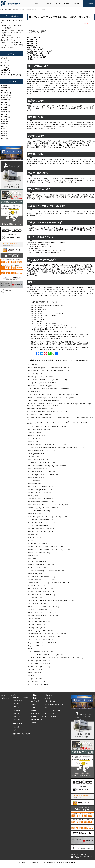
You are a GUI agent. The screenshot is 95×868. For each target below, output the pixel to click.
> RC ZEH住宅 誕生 (33, 442)
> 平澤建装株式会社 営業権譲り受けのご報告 (40, 408)
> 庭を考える (31, 676)
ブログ (3, 68)
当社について (39, 4)
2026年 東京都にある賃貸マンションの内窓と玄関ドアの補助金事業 (12, 33)
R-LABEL (4, 70)
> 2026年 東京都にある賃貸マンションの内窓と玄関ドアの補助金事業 (48, 368)
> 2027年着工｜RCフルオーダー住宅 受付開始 (40, 377)
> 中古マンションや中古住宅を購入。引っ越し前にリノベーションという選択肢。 (51, 398)
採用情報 (3, 65)
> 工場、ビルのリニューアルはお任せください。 (41, 589)
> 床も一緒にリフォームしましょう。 (38, 598)
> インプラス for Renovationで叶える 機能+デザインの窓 (44, 637)
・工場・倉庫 (16, 720)
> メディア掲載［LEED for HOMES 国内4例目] (41, 499)
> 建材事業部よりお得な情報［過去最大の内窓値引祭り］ (44, 508)
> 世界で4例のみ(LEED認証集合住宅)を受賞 (40, 386)
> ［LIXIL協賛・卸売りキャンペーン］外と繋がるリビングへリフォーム (48, 583)
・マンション (16, 717)
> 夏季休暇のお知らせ (33, 392)
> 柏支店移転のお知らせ (34, 365)
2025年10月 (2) (6, 98)
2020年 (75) (4, 131)
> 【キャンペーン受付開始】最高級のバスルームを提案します (45, 655)
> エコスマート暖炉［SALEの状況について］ (40, 490)
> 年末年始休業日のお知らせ (35, 514)
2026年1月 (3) (5, 90)
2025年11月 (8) (6, 95)
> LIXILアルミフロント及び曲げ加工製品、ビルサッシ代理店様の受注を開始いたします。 (53, 395)
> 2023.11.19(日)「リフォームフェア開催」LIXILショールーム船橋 (46, 445)
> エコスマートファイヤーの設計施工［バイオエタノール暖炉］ (46, 547)
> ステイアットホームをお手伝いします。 (39, 667)
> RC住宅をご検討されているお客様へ (38, 469)
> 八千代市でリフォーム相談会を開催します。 (41, 520)
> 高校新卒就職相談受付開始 (35, 478)
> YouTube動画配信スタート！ (36, 538)
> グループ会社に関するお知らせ (37, 562)
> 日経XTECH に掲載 (33, 457)
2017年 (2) (4, 138)
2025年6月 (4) (5, 107)
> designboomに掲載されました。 (37, 646)
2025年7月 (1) (5, 105)
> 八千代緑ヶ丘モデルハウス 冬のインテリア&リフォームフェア (46, 427)
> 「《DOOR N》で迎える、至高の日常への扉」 (41, 414)
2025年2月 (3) (5, 117)
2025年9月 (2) (5, 100)
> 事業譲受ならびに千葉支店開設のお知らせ (40, 532)
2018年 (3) (4, 136)
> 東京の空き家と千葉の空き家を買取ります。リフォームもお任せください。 (50, 550)
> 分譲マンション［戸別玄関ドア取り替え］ (40, 610)
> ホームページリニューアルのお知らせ (39, 685)
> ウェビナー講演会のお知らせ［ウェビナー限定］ (42, 523)
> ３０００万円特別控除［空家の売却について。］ (42, 592)
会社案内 (67, 4)
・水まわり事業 (17, 707)
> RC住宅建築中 (32, 559)
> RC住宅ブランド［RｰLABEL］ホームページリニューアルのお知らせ (48, 505)
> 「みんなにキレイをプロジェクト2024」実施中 (41, 383)
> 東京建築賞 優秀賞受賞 (34, 484)
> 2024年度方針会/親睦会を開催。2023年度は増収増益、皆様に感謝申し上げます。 (52, 411)
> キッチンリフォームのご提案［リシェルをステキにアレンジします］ (48, 380)
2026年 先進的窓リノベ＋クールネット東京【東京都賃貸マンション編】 (12, 45)
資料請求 (76, 4)
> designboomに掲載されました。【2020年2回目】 (42, 643)
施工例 (58, 4)
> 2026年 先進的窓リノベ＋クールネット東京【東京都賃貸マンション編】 (49, 371)
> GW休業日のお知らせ (34, 556)
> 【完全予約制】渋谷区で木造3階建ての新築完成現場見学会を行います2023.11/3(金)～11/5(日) (55, 448)
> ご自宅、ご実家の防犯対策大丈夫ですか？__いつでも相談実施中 (47, 466)
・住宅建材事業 (17, 704)
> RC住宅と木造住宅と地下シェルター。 (39, 460)
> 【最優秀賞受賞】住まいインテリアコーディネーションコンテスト (47, 634)
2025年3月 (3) (5, 114)
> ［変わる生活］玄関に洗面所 (37, 625)
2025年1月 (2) (5, 119)
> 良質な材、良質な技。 (34, 619)
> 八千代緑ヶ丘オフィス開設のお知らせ (39, 526)
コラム (3, 58)
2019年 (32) (4, 134)
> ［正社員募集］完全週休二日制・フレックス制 (41, 463)
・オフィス (16, 714)
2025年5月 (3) (5, 110)
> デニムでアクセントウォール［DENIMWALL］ (41, 595)
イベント (3, 61)
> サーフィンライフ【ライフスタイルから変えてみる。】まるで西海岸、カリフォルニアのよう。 (56, 658)
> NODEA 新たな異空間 (34, 433)
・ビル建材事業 (17, 701)
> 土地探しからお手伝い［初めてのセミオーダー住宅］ (43, 607)
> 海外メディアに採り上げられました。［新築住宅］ (43, 580)
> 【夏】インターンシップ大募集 (37, 604)
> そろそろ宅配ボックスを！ (35, 679)
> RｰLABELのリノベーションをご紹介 (38, 586)
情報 (2, 63)
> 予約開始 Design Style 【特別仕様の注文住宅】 (41, 631)
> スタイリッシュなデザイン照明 (37, 568)
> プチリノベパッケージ (34, 649)
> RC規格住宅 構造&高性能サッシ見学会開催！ (41, 565)
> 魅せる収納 (31, 541)
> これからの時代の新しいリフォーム (38, 682)
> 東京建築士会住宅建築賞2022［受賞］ (39, 553)
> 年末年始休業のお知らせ (35, 374)
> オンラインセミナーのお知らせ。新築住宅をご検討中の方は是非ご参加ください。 (52, 601)
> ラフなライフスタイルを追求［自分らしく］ (41, 622)
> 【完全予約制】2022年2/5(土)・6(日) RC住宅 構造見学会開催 (45, 571)
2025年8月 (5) (5, 102)
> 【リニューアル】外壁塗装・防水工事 (39, 664)
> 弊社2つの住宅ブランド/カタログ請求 (38, 430)
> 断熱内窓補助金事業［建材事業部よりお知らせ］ (42, 502)
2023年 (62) (4, 124)
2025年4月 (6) (5, 112)
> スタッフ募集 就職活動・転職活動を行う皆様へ (42, 472)
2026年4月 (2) (5, 86)
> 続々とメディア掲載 (33, 481)
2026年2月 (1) (5, 88)
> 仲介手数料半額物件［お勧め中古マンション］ (41, 577)
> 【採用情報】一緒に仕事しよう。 (37, 670)
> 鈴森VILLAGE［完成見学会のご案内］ (39, 511)
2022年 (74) (4, 126)
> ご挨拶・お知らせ (33, 496)
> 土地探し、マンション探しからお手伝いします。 (42, 613)
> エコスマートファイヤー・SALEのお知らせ (40, 493)
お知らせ (3, 73)
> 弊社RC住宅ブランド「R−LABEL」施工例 (40, 487)
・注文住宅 (16, 727)
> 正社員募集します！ (33, 535)
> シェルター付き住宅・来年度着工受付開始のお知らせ (43, 475)
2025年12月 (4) (6, 93)
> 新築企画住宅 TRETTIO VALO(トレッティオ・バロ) (43, 616)
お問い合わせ (89, 4)
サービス (50, 4)
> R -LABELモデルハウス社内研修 (37, 544)
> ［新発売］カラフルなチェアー (37, 628)
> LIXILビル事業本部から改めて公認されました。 (41, 652)
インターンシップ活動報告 (9, 75)
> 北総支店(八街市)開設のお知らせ (37, 454)
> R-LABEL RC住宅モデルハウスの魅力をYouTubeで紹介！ (44, 401)
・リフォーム (16, 730)
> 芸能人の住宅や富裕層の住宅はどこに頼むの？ (41, 529)
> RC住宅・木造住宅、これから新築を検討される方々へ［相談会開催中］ (49, 389)
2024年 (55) (4, 122)
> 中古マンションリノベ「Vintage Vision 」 (40, 436)
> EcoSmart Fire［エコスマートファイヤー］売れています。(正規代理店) (48, 517)
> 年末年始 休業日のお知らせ (35, 673)
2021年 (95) (4, 129)
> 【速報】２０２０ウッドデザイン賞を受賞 (40, 640)
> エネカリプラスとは (34, 439)
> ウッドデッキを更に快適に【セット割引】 (40, 661)
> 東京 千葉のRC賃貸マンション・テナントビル (41, 451)
